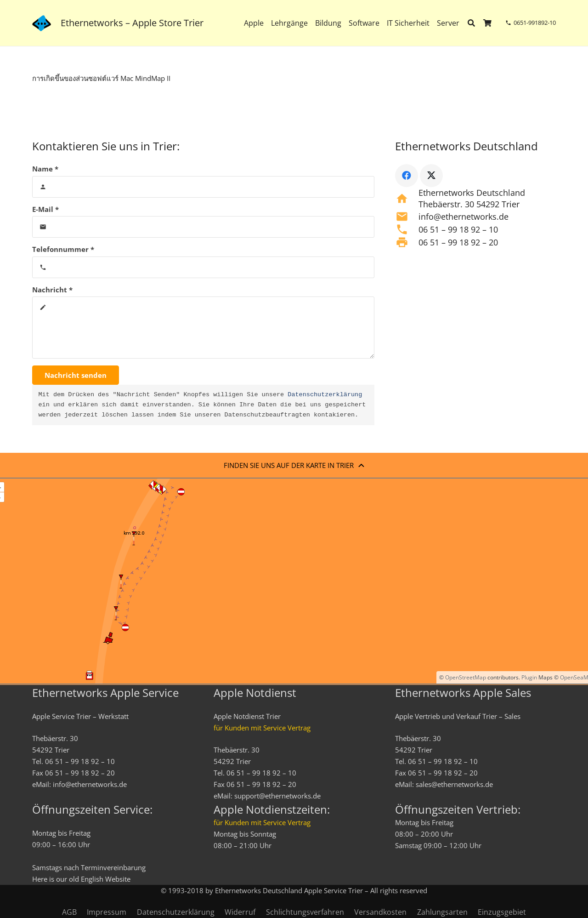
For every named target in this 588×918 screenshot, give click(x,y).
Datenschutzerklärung (325, 395)
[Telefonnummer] (203, 267)
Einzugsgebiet (502, 912)
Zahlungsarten (442, 912)
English (92, 879)
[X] (431, 176)
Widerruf (240, 912)
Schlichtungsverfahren (305, 912)
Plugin (529, 677)
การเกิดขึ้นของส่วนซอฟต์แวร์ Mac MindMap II (101, 78)
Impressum (107, 912)
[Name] (203, 187)
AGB (69, 912)
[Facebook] (407, 176)
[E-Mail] (203, 227)
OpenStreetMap (466, 677)
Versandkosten (380, 912)
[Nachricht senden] (76, 375)
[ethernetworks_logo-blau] (42, 23)
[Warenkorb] (488, 23)
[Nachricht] (203, 328)
